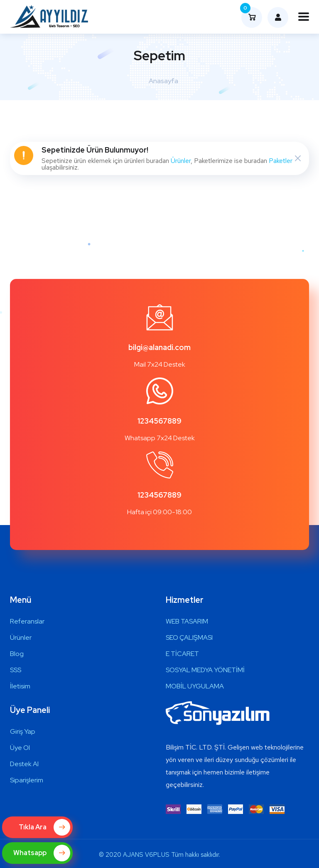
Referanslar (27, 621)
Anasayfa (163, 81)
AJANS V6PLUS (146, 855)
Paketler (281, 161)
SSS (16, 670)
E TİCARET (182, 654)
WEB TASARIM (187, 621)
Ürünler (181, 161)
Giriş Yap (23, 731)
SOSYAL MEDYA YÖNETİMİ (205, 670)
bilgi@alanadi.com (159, 347)
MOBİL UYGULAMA (195, 686)
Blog (17, 654)
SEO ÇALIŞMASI (189, 637)
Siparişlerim (27, 780)
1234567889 (159, 421)
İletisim (20, 686)
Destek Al (24, 764)
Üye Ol (20, 748)
